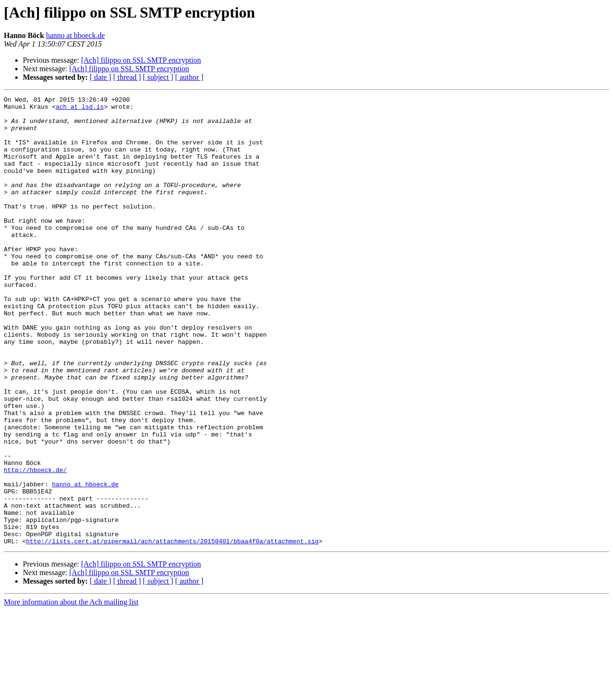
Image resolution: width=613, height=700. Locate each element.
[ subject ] (158, 77)
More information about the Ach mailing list (71, 692)
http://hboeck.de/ (35, 545)
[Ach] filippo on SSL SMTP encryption (141, 60)
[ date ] (100, 77)
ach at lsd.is (80, 109)
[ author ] (189, 77)
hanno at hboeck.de (75, 35)
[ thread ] (127, 77)
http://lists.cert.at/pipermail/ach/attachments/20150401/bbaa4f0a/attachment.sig (172, 631)
